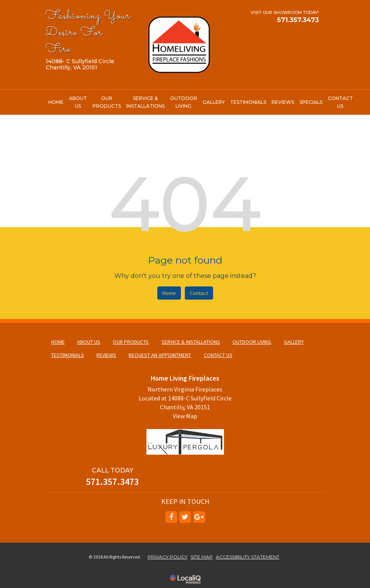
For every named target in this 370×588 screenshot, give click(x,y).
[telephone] (298, 20)
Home (169, 293)
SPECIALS (311, 102)
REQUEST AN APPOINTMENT (160, 355)
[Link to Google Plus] (199, 517)
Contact (199, 293)
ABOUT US (78, 102)
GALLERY (214, 102)
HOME (56, 102)
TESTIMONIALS (248, 102)
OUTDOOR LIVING (184, 102)
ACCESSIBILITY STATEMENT (248, 557)
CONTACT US (340, 102)
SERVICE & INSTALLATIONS (145, 102)
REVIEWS (283, 102)
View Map (185, 416)
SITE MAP (202, 557)
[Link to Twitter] (185, 517)
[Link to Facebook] (171, 517)
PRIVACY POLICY (168, 557)
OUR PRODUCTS (107, 102)
